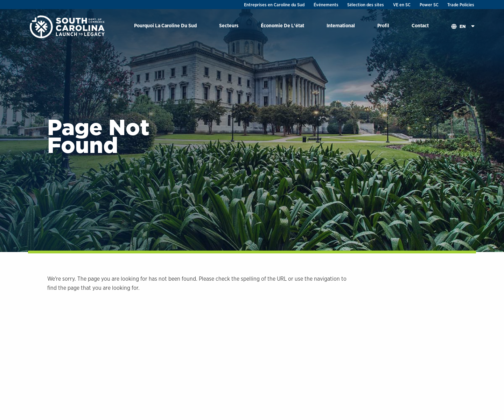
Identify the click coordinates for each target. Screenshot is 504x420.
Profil (383, 25)
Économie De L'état (282, 25)
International (341, 25)
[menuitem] (165, 27)
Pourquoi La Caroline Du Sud (165, 25)
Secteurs (229, 25)
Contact (420, 25)
